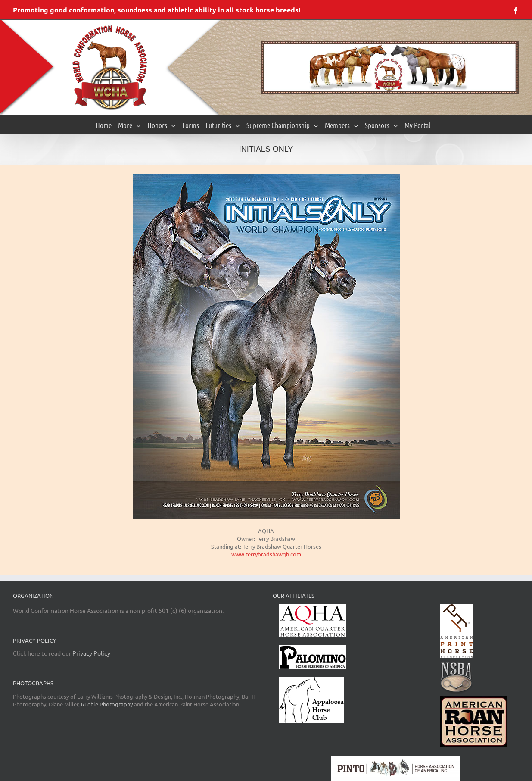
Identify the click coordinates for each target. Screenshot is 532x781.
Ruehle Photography (107, 704)
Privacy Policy (91, 653)
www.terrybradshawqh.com (266, 554)
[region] (390, 67)
